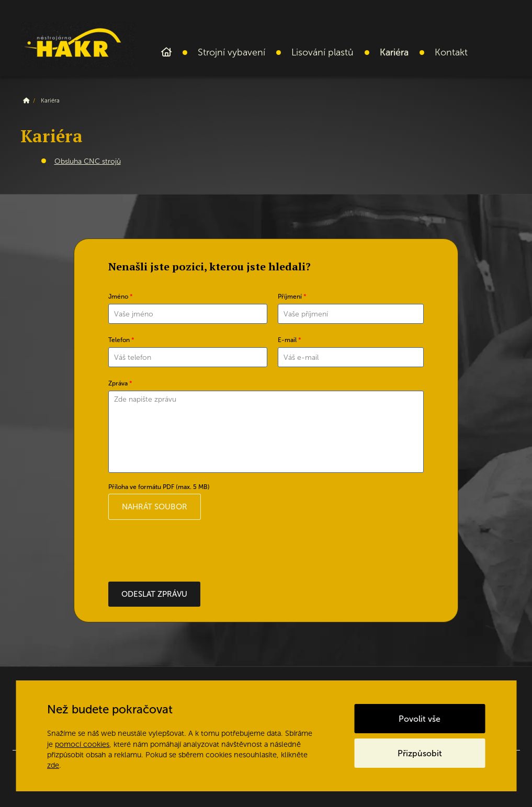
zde (53, 765)
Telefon (121, 340)
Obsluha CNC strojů (88, 161)
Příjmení (292, 297)
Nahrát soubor (155, 507)
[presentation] (188, 551)
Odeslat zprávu (154, 594)
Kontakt (451, 52)
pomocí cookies (82, 744)
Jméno (121, 297)
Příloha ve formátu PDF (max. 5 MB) (159, 487)
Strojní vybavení (231, 52)
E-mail (290, 340)
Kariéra (394, 52)
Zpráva (120, 383)
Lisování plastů (322, 52)
